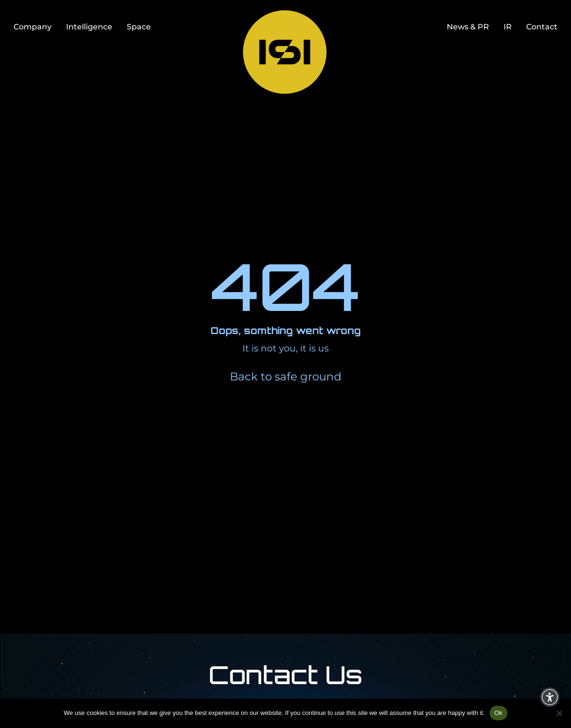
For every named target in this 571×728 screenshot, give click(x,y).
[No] (559, 713)
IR (508, 27)
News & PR (468, 27)
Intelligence (89, 27)
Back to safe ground (286, 377)
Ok (498, 713)
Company (33, 27)
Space (139, 27)
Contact (542, 27)
